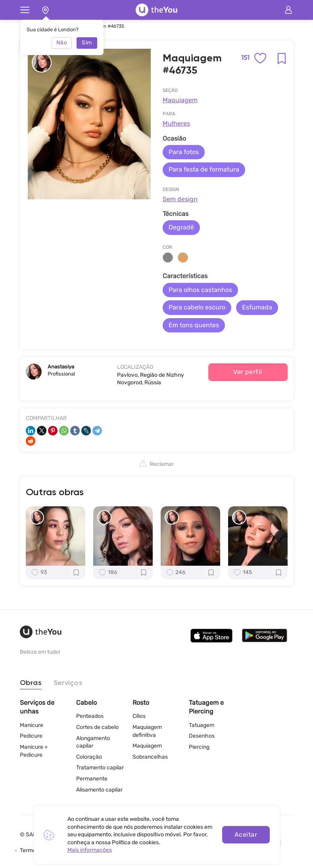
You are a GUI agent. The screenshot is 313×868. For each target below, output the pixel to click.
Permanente (92, 779)
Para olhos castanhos (200, 290)
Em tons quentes (194, 325)
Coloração (89, 757)
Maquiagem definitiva (147, 731)
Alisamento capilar (99, 790)
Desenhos (202, 736)
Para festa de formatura (204, 169)
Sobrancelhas (150, 757)
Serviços (68, 683)
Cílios (139, 716)
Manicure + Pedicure (34, 751)
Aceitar (246, 835)
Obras (31, 683)
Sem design (180, 199)
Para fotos (184, 152)
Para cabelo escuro (197, 307)
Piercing (199, 747)
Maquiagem (180, 100)
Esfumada (257, 307)
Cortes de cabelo (97, 727)
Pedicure (31, 736)
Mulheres (176, 123)
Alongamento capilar (93, 742)
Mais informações (90, 850)
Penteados (90, 716)
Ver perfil (248, 372)
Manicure (32, 725)
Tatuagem (202, 725)
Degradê (181, 227)
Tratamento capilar (100, 768)
